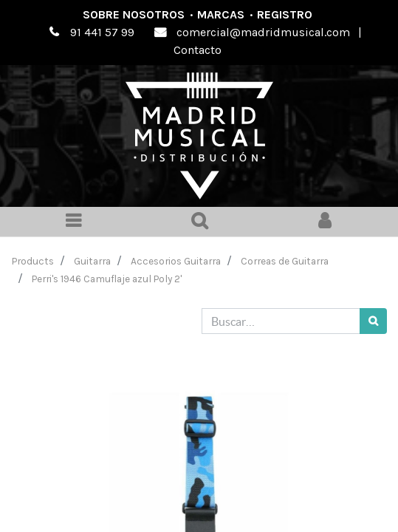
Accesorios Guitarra (176, 261)
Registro (285, 14)
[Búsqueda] (373, 321)
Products (33, 261)
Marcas (221, 14)
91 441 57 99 (102, 32)
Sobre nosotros (134, 14)
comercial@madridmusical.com (263, 32)
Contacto (198, 50)
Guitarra (92, 261)
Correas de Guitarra (285, 261)
